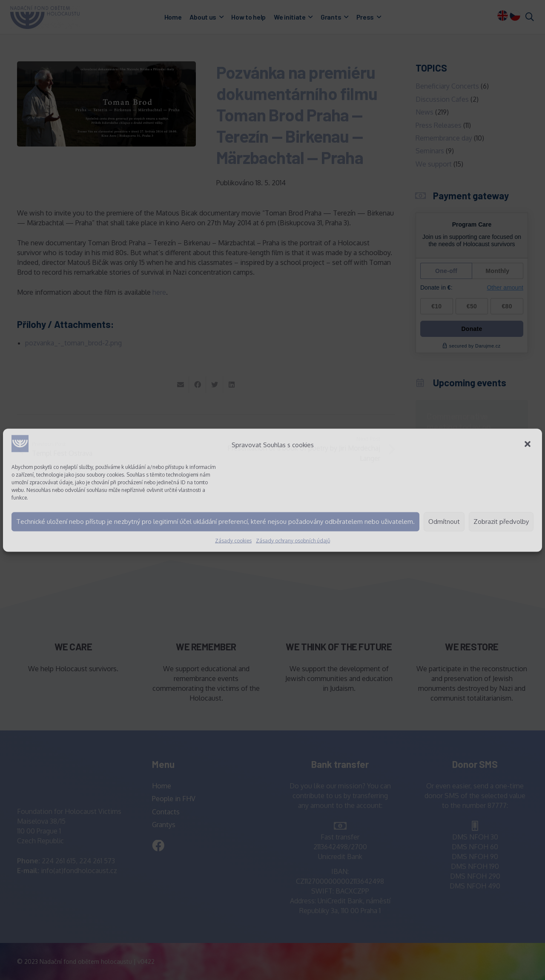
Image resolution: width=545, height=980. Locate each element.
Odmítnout (444, 522)
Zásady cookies (233, 540)
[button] (528, 445)
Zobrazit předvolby (501, 522)
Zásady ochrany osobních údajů (293, 540)
